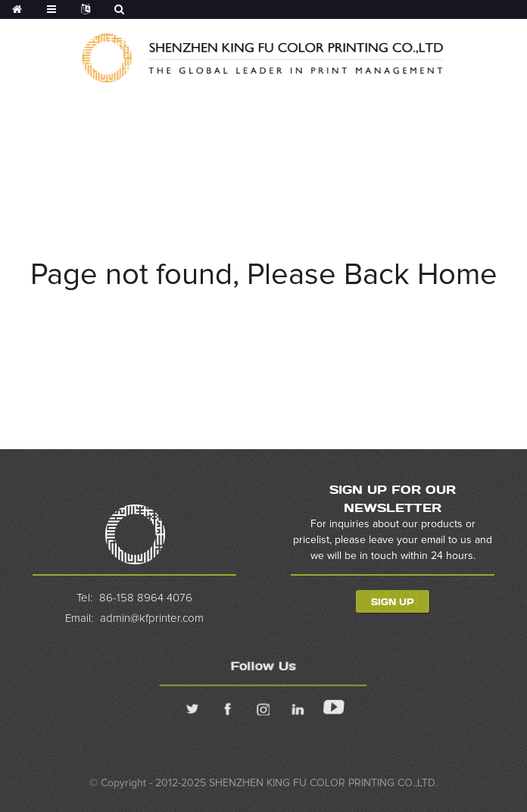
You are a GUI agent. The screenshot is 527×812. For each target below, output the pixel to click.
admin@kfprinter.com (152, 618)
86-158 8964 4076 (146, 598)
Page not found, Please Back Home (264, 275)
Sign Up (393, 601)
